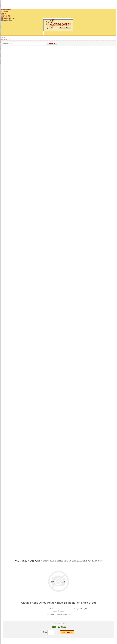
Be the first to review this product (58, 614)
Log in (4, 14)
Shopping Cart (7, 20)
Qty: (45, 632)
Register (4, 12)
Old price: (55, 624)
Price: (54, 627)
